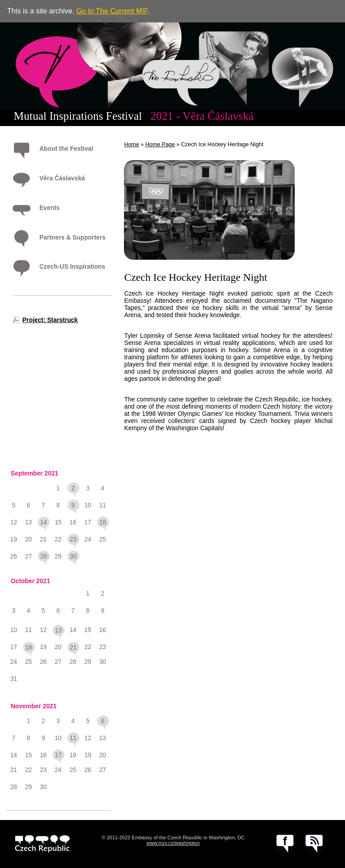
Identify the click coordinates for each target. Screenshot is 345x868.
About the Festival (66, 148)
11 (73, 738)
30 (73, 556)
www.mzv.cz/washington (173, 843)
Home (131, 144)
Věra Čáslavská (62, 178)
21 (73, 647)
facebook (285, 844)
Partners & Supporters (73, 237)
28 (43, 556)
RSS (314, 844)
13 (58, 630)
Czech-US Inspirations (73, 266)
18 (103, 522)
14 (43, 522)
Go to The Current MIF (112, 11)
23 (73, 539)
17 (58, 755)
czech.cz (42, 844)
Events (50, 208)
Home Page (160, 144)
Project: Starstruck (50, 320)
